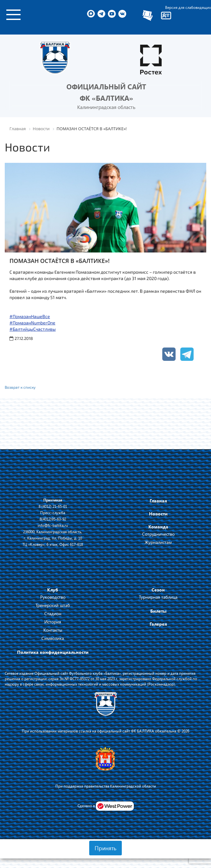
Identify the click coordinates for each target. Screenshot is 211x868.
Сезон (158, 590)
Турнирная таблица (158, 597)
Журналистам (158, 542)
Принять (105, 848)
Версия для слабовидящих (188, 7)
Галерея (158, 624)
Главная (158, 501)
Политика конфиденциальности (53, 652)
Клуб (53, 590)
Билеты (158, 611)
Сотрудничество (158, 534)
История (53, 622)
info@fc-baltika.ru (53, 525)
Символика (53, 638)
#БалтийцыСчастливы (33, 329)
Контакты (53, 630)
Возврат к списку (20, 387)
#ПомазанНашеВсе (30, 316)
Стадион (53, 613)
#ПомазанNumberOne (32, 323)
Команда (158, 527)
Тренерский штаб (53, 605)
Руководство (53, 597)
